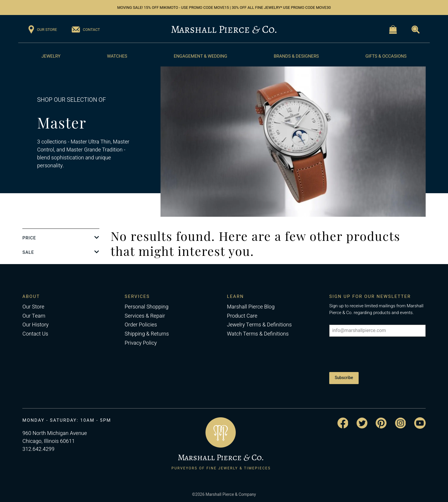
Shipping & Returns (147, 334)
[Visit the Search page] (416, 30)
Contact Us (35, 334)
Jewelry (51, 56)
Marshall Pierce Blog (251, 307)
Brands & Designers (296, 56)
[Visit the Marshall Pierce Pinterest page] (381, 422)
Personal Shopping (147, 307)
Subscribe (344, 377)
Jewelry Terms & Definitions (259, 325)
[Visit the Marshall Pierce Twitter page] (362, 422)
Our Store (33, 307)
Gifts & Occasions (386, 56)
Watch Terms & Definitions (258, 334)
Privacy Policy (141, 343)
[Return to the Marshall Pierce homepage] (224, 30)
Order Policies (141, 325)
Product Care (242, 316)
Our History (35, 325)
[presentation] (374, 354)
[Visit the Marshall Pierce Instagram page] (401, 422)
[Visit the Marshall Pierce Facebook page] (343, 422)
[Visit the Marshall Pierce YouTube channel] (420, 422)
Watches (117, 56)
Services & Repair (145, 316)
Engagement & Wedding (200, 56)
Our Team (34, 316)
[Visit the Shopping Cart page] (393, 30)
